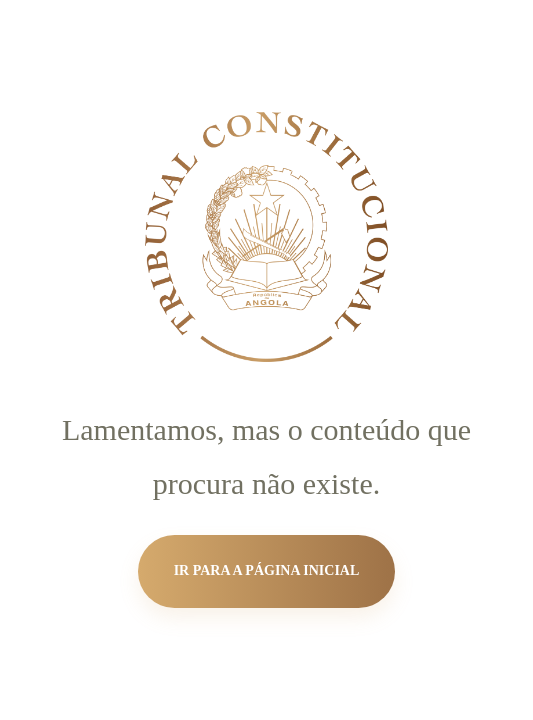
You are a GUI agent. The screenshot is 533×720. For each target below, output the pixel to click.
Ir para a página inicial (267, 570)
